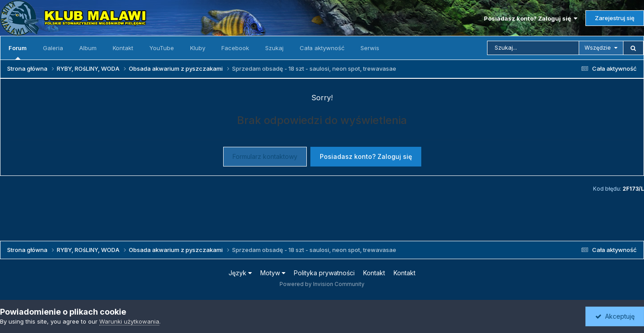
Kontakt (123, 48)
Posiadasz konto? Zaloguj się (531, 18)
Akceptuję (615, 316)
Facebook (235, 48)
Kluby (198, 48)
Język (240, 273)
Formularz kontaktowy (265, 156)
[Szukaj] (533, 48)
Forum (18, 52)
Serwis (370, 48)
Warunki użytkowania (129, 321)
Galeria (53, 48)
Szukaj (274, 48)
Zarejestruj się (615, 18)
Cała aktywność (322, 48)
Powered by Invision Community (322, 284)
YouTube (162, 48)
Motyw (273, 273)
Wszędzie (598, 48)
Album (88, 48)
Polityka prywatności (324, 273)
